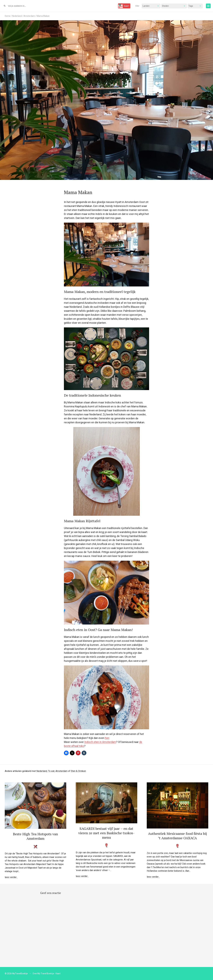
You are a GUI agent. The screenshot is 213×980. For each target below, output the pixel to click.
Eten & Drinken (78, 771)
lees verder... (11, 877)
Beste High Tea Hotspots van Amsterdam (35, 836)
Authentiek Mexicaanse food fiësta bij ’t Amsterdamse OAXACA (177, 836)
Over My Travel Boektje (43, 973)
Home (8, 16)
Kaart (58, 973)
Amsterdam (29, 16)
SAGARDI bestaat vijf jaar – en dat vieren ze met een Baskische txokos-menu (106, 833)
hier (107, 738)
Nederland (17, 16)
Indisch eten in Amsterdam (100, 742)
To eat (51, 771)
